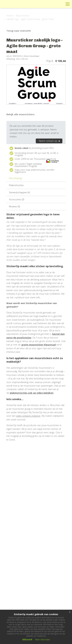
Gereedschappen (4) (19, 192)
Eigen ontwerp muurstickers (28, 165)
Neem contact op (50, 141)
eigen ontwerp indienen (28, 416)
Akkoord (27, 639)
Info (46, 4)
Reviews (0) (14, 206)
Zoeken (60, 4)
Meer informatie (43, 640)
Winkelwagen (53, 4)
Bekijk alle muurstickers (20, 114)
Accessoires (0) (17, 199)
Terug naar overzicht (19, 31)
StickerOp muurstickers (14, 6)
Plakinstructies (16, 185)
